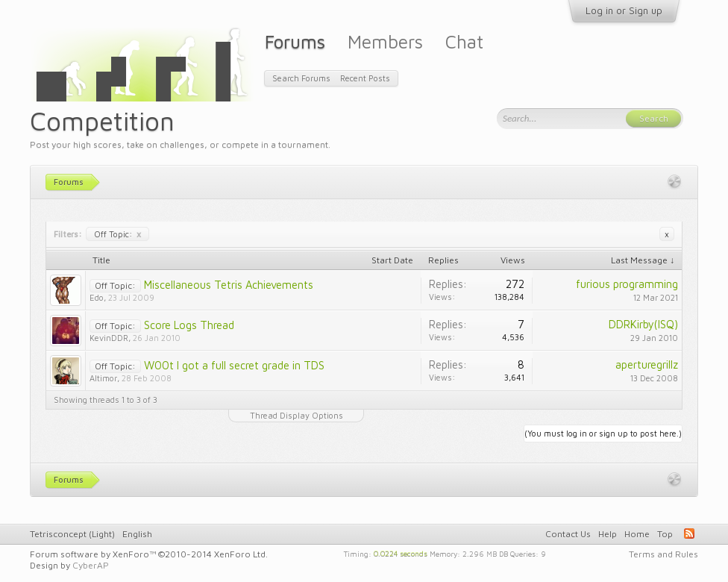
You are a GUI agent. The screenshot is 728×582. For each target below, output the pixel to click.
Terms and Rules (663, 554)
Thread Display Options (296, 415)
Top (665, 534)
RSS (689, 533)
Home (637, 534)
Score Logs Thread (189, 325)
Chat (464, 41)
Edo (97, 297)
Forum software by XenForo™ (149, 554)
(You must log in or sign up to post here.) (603, 433)
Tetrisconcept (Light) (72, 534)
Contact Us (568, 534)
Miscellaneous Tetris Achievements (229, 285)
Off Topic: (117, 234)
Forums (295, 41)
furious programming (627, 284)
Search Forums (301, 78)
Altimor (103, 378)
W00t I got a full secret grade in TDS (234, 365)
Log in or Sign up (624, 10)
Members (385, 41)
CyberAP (91, 565)
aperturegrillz (647, 364)
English (137, 534)
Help (608, 534)
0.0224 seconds (401, 553)
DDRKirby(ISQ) (643, 324)
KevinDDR (109, 338)
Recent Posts (365, 78)
